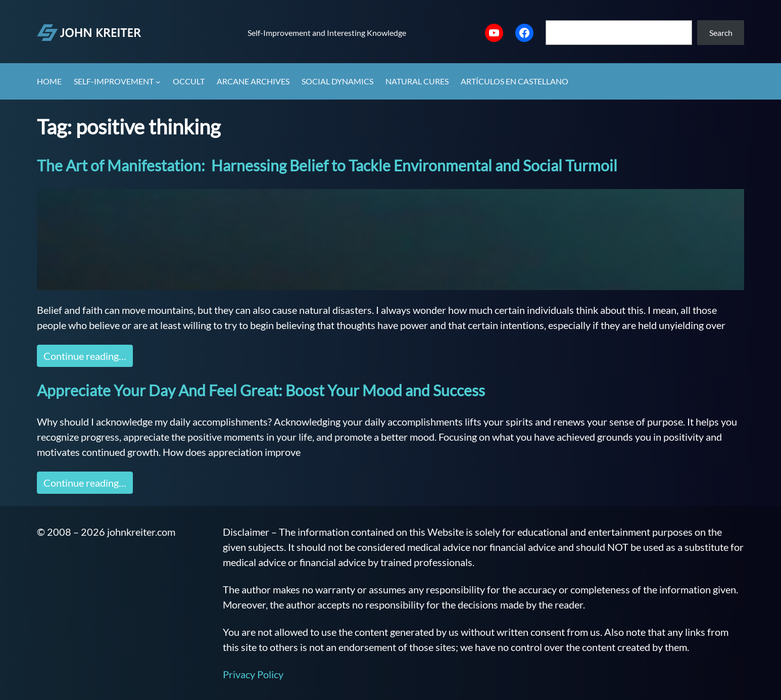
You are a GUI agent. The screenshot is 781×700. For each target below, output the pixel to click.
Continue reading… (85, 356)
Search (721, 33)
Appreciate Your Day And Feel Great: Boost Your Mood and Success (261, 390)
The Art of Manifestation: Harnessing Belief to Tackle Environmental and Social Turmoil (327, 165)
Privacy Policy (253, 674)
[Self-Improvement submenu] (158, 82)
